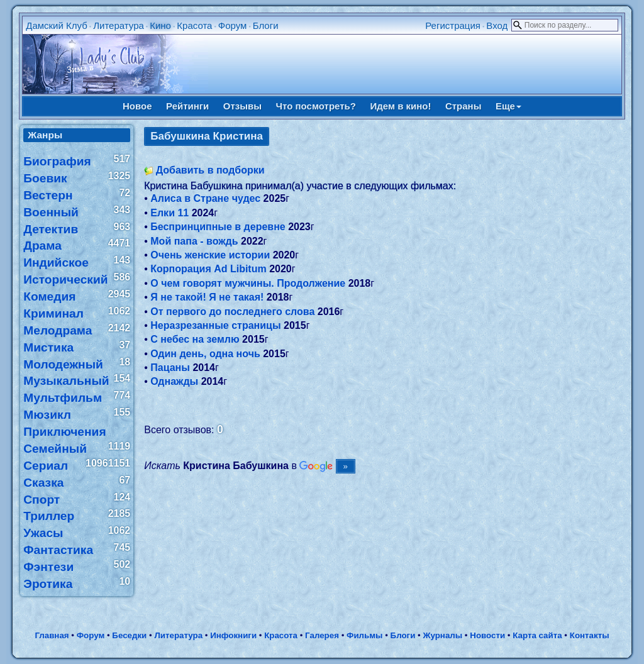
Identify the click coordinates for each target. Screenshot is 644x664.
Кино (160, 25)
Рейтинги (187, 106)
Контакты (590, 635)
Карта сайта (537, 635)
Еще (508, 106)
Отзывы (242, 106)
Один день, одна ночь (205, 354)
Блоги (266, 25)
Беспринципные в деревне (218, 227)
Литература (119, 25)
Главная (52, 635)
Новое (137, 106)
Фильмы (364, 635)
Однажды (174, 381)
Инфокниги (233, 635)
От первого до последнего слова (232, 312)
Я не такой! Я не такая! (207, 297)
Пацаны (170, 368)
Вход (497, 25)
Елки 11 (169, 213)
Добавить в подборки (210, 170)
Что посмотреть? (316, 106)
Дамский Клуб (57, 25)
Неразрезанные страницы (215, 325)
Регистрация (453, 25)
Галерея (322, 635)
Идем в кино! (400, 106)
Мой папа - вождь (194, 241)
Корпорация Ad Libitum (208, 269)
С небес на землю (195, 339)
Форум (233, 25)
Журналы (442, 635)
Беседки (129, 635)
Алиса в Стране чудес (205, 198)
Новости (487, 635)
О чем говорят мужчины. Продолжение (248, 283)
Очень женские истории (210, 255)
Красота (194, 25)
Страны (464, 106)
